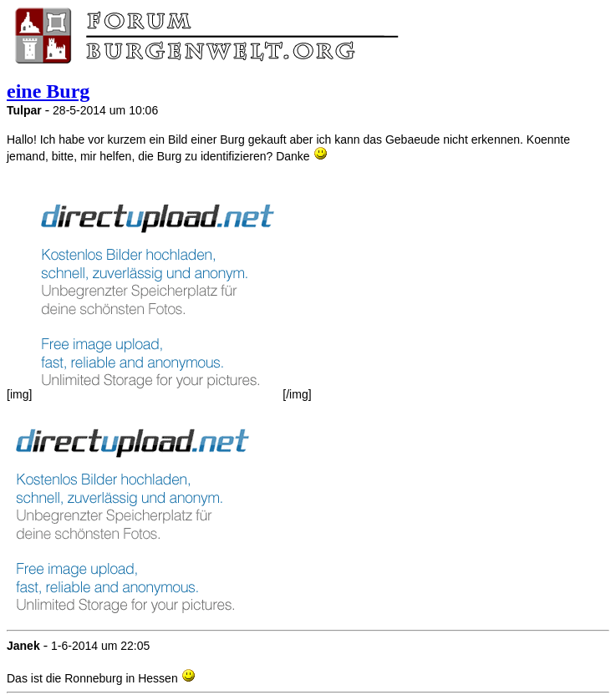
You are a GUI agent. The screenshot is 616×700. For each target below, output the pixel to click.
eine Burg (48, 91)
